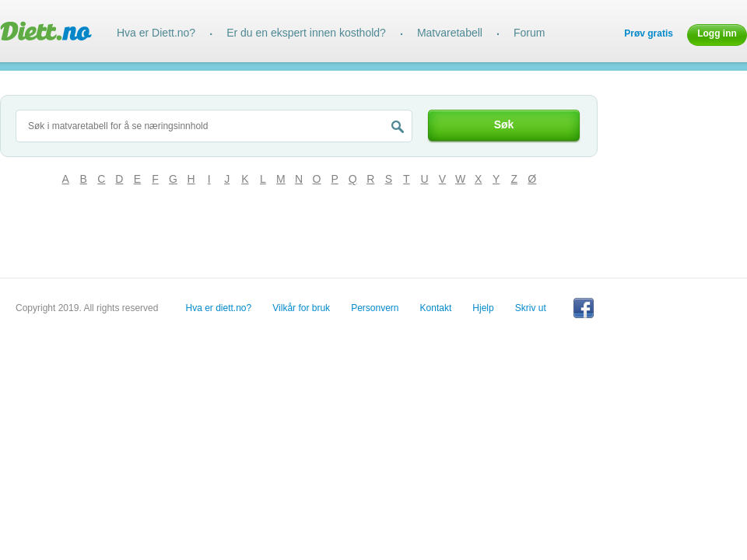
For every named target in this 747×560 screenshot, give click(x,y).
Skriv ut (531, 308)
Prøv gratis (649, 33)
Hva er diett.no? (219, 308)
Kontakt (436, 308)
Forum (529, 33)
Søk (504, 124)
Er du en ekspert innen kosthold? (306, 33)
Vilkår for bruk (301, 308)
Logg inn (717, 33)
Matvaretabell (450, 33)
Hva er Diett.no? (156, 33)
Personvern (375, 308)
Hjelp (483, 308)
